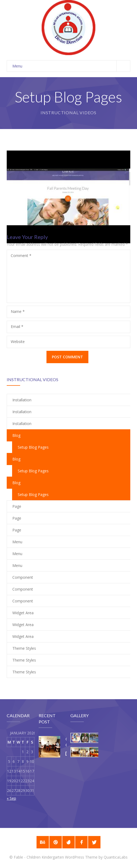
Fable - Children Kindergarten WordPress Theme (56, 857)
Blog (16, 459)
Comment (21, 256)
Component (23, 577)
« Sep (11, 798)
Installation (22, 400)
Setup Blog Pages (33, 447)
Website (18, 342)
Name (18, 311)
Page (17, 506)
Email (17, 326)
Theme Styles (24, 648)
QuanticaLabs (116, 857)
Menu (71, 66)
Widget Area (23, 613)
